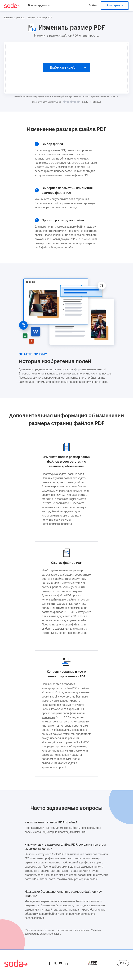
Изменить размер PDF (39, 17)
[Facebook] (50, 963)
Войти (93, 5)
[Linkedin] (66, 963)
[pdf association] (92, 963)
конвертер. (49, 717)
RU (123, 963)
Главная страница (14, 17)
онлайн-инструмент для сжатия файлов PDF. (66, 602)
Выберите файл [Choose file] (63, 68)
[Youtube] (61, 963)
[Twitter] (55, 963)
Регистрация (115, 5)
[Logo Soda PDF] (12, 6)
